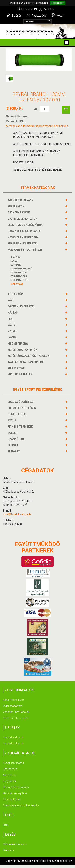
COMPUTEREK (17, 414)
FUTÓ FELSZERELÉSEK (22, 408)
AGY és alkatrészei (21, 306)
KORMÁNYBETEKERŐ (21, 269)
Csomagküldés (12, 799)
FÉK (10, 319)
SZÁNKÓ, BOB (17, 439)
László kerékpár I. (13, 737)
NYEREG (13, 331)
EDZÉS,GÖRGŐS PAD (21, 402)
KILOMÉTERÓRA (18, 344)
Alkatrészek (10, 775)
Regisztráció (37, 15)
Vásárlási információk (16, 712)
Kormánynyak (18, 272)
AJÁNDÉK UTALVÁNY (21, 200)
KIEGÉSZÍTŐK (17, 368)
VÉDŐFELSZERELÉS (20, 375)
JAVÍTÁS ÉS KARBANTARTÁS (26, 362)
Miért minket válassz (15, 844)
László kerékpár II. (13, 744)
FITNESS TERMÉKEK (21, 427)
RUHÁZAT (14, 451)
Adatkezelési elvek (13, 700)
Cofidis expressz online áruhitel (21, 805)
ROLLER (13, 433)
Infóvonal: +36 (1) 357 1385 (35, 9)
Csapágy (15, 257)
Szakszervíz (10, 769)
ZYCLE (12, 420)
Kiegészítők (10, 781)
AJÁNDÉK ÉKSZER (19, 212)
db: (36, 109)
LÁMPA (13, 337)
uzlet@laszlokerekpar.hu (18, 514)
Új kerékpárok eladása (16, 787)
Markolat (17, 284)
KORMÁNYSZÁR (19, 276)
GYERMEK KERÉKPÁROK (23, 219)
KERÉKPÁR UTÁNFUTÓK (23, 350)
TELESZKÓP (16, 294)
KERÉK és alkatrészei (23, 243)
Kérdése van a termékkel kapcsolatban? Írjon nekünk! (37, 126)
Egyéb (14, 261)
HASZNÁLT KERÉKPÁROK (24, 237)
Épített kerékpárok (13, 763)
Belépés (14, 15)
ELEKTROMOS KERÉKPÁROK (26, 225)
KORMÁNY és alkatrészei (25, 250)
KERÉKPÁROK (16, 206)
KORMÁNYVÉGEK (19, 280)
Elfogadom (58, 3)
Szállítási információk (16, 718)
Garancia (8, 850)
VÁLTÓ (12, 325)
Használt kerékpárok (15, 793)
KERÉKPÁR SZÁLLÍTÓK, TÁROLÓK (29, 356)
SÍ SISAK (13, 445)
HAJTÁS (13, 313)
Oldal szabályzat (13, 706)
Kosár (58, 15)
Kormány (16, 265)
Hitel (5, 825)
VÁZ (11, 300)
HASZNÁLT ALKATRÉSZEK (24, 231)
